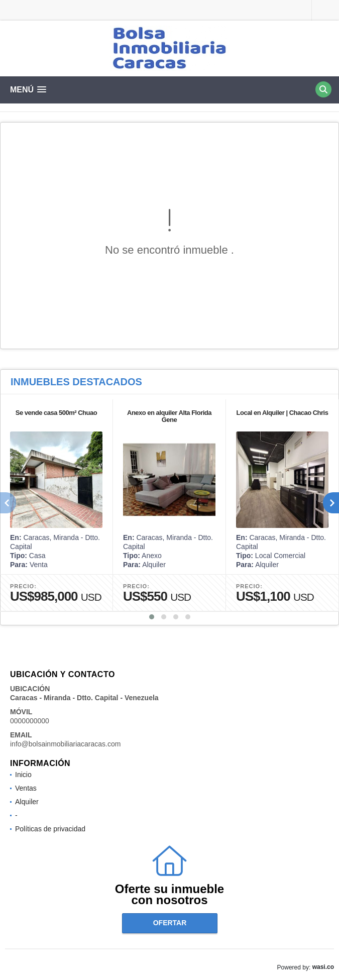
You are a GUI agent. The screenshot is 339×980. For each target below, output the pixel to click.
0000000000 (30, 721)
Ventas (26, 788)
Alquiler (27, 802)
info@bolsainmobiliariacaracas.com (65, 744)
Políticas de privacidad (50, 829)
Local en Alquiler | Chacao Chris (282, 413)
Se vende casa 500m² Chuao (56, 413)
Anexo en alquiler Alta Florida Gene (169, 416)
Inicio (23, 775)
